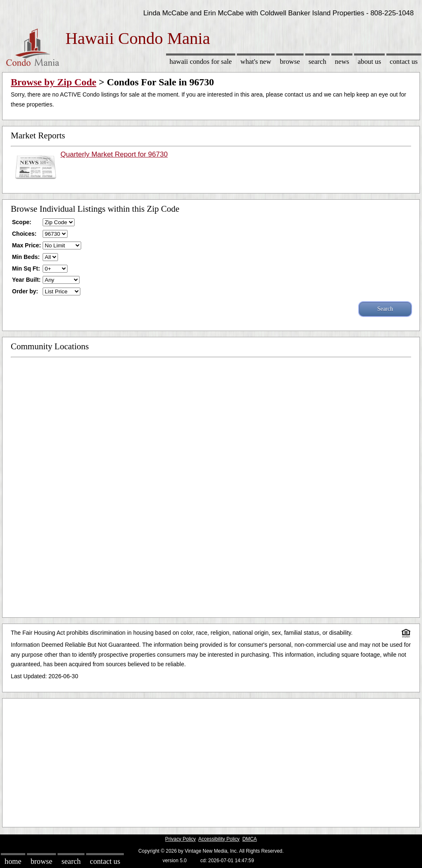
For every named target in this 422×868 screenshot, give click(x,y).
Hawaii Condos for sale (201, 62)
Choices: (24, 234)
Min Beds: (26, 257)
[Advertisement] (211, 761)
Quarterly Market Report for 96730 (114, 154)
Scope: (22, 222)
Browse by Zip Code (54, 82)
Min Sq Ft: (26, 268)
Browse (290, 62)
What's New (256, 62)
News (342, 62)
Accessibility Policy (219, 839)
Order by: (25, 291)
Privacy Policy (181, 839)
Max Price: (27, 245)
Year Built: (26, 280)
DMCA (250, 839)
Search (317, 62)
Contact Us (404, 62)
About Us (369, 62)
